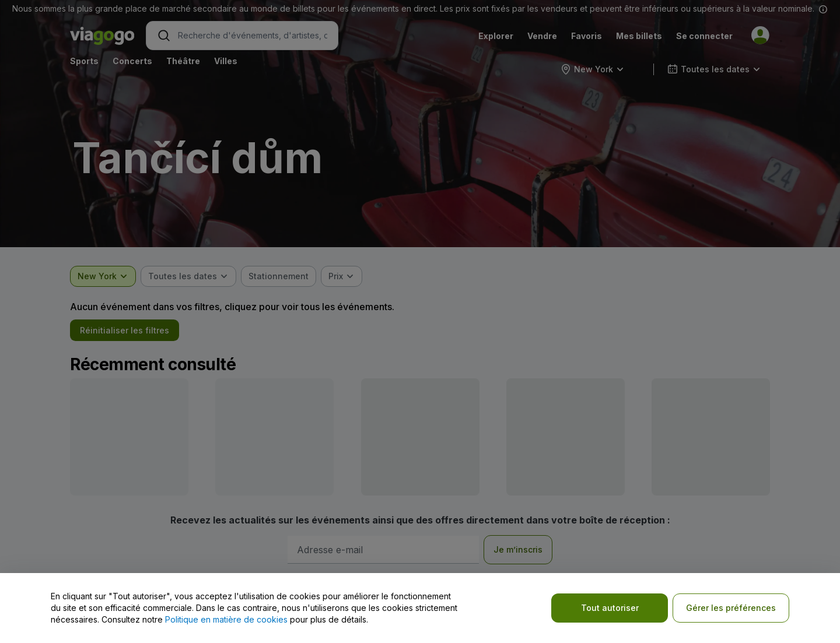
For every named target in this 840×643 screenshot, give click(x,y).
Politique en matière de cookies (226, 619)
